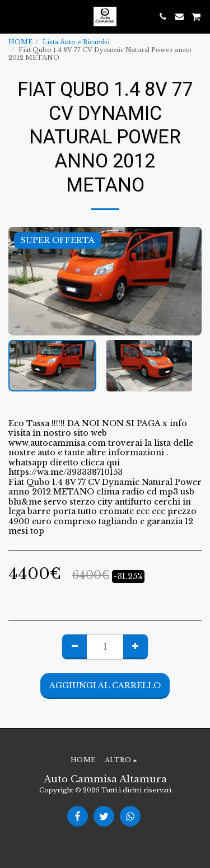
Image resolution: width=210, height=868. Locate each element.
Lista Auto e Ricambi (76, 42)
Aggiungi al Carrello (105, 685)
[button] (12, 16)
